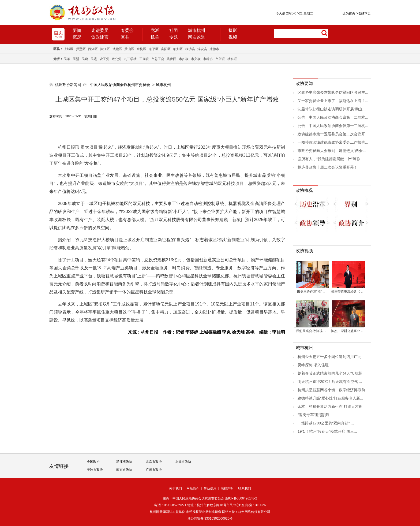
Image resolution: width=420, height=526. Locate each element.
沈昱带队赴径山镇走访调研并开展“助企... (332, 109)
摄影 (233, 30)
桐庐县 (190, 49)
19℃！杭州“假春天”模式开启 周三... (327, 431)
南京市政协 (124, 470)
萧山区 (129, 49)
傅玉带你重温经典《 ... (347, 292)
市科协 (208, 59)
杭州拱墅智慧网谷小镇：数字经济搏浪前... (333, 390)
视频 (233, 37)
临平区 (154, 49)
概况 (77, 37)
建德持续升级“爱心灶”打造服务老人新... (330, 398)
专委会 (127, 30)
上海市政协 (183, 462)
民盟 (76, 59)
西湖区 (93, 49)
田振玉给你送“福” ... (311, 292)
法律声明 (227, 488)
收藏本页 (363, 13)
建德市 (214, 49)
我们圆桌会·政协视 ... (311, 331)
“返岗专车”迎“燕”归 (313, 415)
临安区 (178, 49)
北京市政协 (154, 462)
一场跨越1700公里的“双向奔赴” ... (326, 423)
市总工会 (158, 59)
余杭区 (141, 49)
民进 (94, 59)
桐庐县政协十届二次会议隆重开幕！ (328, 167)
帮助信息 (210, 488)
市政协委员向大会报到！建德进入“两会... (332, 151)
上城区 (69, 49)
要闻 (77, 30)
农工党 (104, 59)
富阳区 (166, 49)
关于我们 (175, 488)
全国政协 (93, 462)
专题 (174, 37)
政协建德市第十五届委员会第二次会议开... (333, 134)
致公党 (117, 59)
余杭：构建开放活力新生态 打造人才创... (332, 406)
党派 (155, 30)
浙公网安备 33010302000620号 (210, 518)
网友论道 (197, 37)
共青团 (171, 59)
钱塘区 (117, 49)
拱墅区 (81, 49)
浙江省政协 (124, 462)
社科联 (232, 59)
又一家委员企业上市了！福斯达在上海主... (333, 101)
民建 (85, 59)
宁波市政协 (95, 470)
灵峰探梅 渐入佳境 (313, 365)
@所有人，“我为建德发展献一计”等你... (330, 159)
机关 (155, 37)
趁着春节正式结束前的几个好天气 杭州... (332, 373)
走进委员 (100, 30)
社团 (174, 30)
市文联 (196, 59)
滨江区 (105, 49)
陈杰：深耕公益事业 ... (347, 331)
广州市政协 (154, 470)
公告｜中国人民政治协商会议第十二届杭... (333, 117)
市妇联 (184, 59)
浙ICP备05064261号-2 (241, 498)
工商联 (144, 59)
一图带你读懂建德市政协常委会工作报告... (333, 142)
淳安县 (202, 49)
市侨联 (220, 59)
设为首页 (349, 13)
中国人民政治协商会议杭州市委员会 (120, 85)
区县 (125, 37)
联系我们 (245, 488)
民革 (67, 59)
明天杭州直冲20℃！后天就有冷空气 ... (330, 382)
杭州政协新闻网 (68, 85)
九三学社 (130, 59)
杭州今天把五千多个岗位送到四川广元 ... (332, 357)
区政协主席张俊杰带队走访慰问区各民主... (333, 92)
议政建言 (100, 37)
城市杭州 (197, 30)
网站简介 (193, 488)
